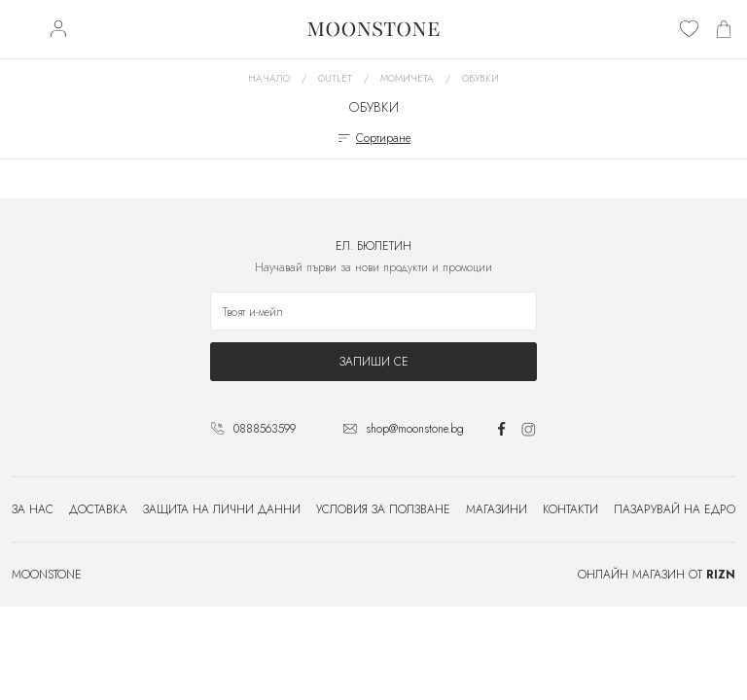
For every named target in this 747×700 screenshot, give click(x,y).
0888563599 (265, 429)
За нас (33, 509)
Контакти (570, 509)
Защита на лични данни (222, 509)
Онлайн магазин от (657, 575)
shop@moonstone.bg (415, 429)
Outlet (335, 78)
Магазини (497, 509)
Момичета (407, 78)
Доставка (98, 509)
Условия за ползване (383, 509)
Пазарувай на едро (675, 509)
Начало (269, 78)
